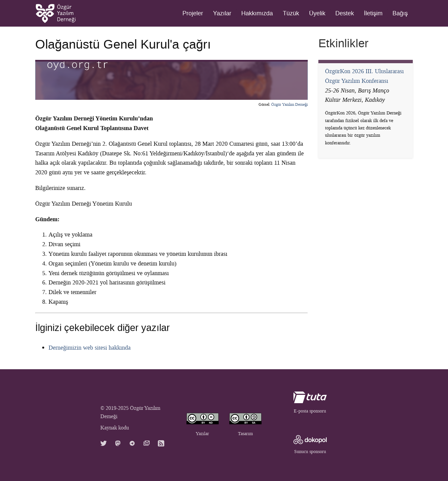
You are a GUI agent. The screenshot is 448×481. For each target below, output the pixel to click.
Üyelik (317, 13)
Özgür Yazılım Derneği (289, 104)
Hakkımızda (257, 13)
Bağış (400, 13)
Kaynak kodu (115, 428)
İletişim (373, 13)
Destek (345, 13)
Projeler (193, 13)
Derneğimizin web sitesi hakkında (90, 348)
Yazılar (222, 13)
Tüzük (291, 13)
